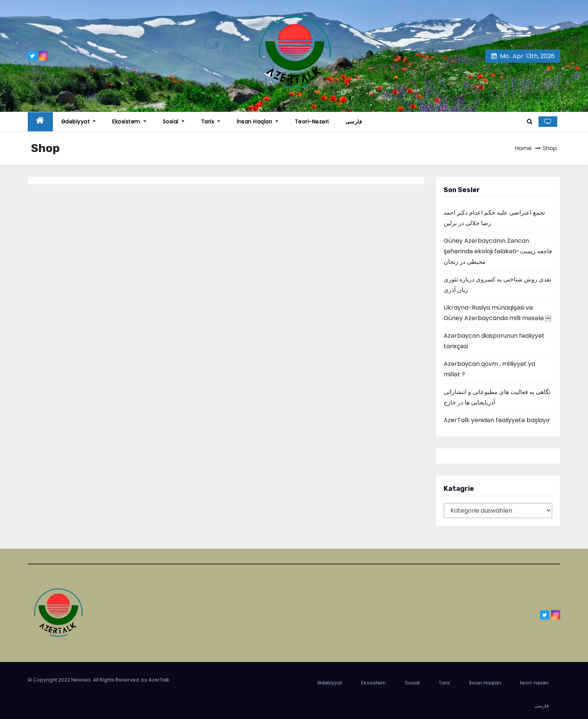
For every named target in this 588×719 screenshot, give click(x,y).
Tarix (211, 122)
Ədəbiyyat (79, 122)
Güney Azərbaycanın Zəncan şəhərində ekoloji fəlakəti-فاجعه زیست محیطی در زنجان (498, 251)
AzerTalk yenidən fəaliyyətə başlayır (497, 420)
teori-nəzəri (312, 122)
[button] (530, 121)
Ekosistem (129, 122)
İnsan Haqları (257, 122)
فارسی (354, 122)
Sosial (174, 122)
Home (523, 148)
